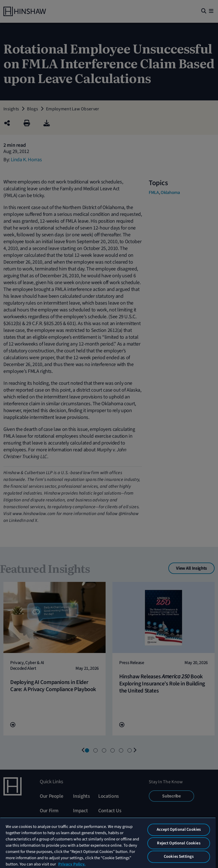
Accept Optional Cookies (179, 829)
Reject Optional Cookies (179, 843)
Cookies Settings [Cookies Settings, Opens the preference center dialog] (179, 856)
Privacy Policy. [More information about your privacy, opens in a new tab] (72, 864)
